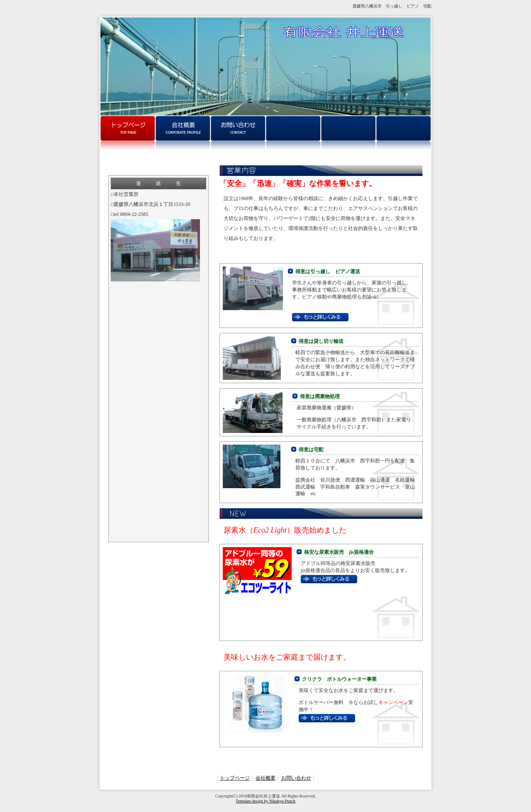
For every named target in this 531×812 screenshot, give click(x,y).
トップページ (235, 778)
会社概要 (265, 778)
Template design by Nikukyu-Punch (265, 801)
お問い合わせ (296, 778)
